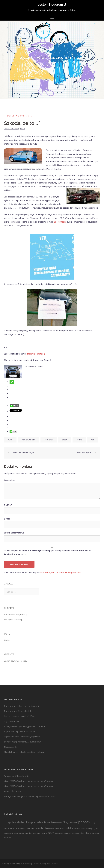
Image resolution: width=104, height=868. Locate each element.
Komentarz (10, 480)
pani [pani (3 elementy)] (24, 834)
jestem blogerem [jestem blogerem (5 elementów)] (12, 828)
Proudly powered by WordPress (16, 863)
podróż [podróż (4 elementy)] (38, 833)
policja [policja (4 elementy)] (44, 833)
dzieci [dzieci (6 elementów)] (42, 822)
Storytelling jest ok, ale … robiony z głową (24, 752)
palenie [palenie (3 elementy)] (16, 834)
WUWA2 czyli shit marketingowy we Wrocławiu (32, 781)
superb (79, 440)
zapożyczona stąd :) (36, 354)
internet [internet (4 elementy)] (74, 823)
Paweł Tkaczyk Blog (13, 620)
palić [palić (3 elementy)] (20, 834)
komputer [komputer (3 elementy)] (51, 829)
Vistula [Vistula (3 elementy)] (74, 834)
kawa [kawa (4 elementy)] (27, 828)
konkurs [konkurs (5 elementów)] (64, 828)
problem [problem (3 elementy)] (57, 834)
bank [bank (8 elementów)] (24, 822)
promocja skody (28, 440)
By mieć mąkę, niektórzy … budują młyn (23, 742)
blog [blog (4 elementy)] (30, 823)
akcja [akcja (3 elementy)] (6, 823)
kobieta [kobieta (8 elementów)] (43, 828)
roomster (49, 440)
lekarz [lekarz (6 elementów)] (72, 828)
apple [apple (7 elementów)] (11, 822)
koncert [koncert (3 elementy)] (57, 829)
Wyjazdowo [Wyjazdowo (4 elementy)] (95, 833)
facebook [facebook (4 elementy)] (58, 823)
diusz (23, 129)
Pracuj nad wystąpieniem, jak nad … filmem (24, 726)
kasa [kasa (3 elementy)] (23, 829)
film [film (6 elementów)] (65, 822)
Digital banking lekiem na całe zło (20, 732)
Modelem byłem (84, 453)
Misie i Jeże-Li (10, 747)
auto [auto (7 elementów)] (18, 822)
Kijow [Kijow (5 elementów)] (32, 828)
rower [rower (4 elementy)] (66, 833)
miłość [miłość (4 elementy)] (78, 828)
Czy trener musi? (12, 721)
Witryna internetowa (14, 533)
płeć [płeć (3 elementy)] (61, 834)
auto (10, 440)
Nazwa (8, 505)
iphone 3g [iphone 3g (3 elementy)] (92, 823)
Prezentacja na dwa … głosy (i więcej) (21, 706)
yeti (93, 440)
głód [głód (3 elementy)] (69, 823)
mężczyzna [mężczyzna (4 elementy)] (94, 828)
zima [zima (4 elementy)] (6, 837)
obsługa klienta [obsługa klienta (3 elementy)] (9, 834)
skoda (65, 440)
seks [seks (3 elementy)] (70, 834)
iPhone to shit (22, 776)
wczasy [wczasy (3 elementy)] (79, 834)
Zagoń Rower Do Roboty (15, 661)
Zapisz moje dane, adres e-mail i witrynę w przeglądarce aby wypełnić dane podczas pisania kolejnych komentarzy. (48, 552)
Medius (7, 640)
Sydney (43, 863)
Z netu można (60, 222)
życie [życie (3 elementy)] (10, 838)
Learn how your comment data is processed (60, 572)
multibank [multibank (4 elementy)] (85, 828)
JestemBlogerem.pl (52, 5)
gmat (7, 791)
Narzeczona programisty (16, 614)
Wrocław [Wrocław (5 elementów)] (85, 833)
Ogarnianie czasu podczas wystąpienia (22, 737)
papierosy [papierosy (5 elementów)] (30, 833)
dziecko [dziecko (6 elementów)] (49, 822)
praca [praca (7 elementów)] (51, 833)
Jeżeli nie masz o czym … (25, 453)
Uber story (16, 791)
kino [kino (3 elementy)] (36, 829)
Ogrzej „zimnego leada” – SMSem (20, 716)
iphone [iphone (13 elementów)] (83, 822)
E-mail (8, 519)
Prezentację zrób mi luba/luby (18, 711)
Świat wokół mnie (20, 116)
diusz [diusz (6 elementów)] (35, 822)
